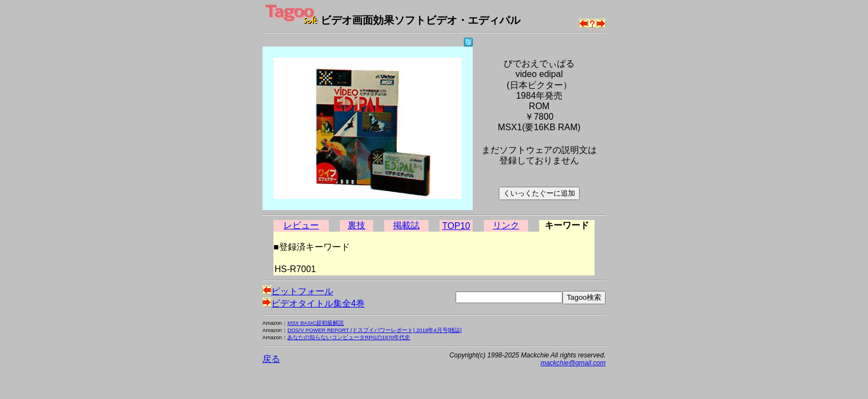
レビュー (301, 225)
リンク (506, 225)
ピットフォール (298, 291)
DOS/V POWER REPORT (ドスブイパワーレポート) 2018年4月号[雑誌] (374, 330)
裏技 (356, 225)
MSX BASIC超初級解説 (316, 323)
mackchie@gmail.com (573, 363)
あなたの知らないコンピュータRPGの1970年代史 (349, 337)
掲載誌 (406, 225)
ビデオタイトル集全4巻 (314, 303)
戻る (271, 359)
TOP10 (456, 226)
